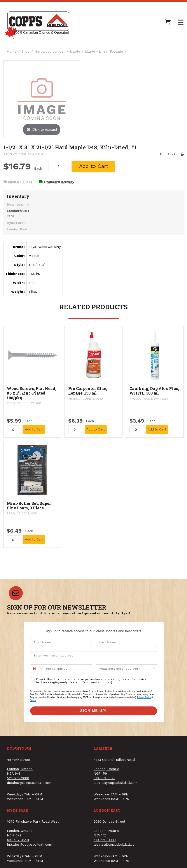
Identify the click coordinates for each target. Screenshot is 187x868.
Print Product (172, 155)
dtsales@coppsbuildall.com (29, 784)
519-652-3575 (104, 779)
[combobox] (37, 670)
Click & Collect (18, 183)
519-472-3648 (18, 841)
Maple (75, 52)
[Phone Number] (68, 670)
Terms (33, 702)
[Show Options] (154, 670)
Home (12, 52)
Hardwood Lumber (50, 52)
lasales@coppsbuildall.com (116, 784)
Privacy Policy (144, 699)
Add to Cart (94, 167)
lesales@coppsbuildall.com (116, 846)
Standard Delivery (57, 183)
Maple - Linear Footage (104, 52)
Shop (26, 52)
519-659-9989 (105, 841)
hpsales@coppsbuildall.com (30, 846)
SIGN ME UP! (94, 712)
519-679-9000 (18, 779)
